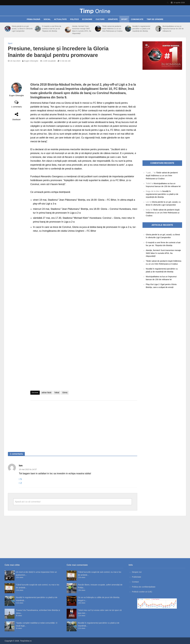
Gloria (65, 393)
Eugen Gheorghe (31, 61)
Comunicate (137, 19)
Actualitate (60, 19)
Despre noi (137, 572)
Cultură (100, 19)
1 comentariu (17, 107)
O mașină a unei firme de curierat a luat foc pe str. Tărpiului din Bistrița (52, 29)
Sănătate (113, 19)
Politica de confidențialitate (144, 587)
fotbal (57, 393)
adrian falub (47, 393)
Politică (74, 19)
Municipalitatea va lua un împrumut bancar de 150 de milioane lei (173, 29)
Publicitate (136, 577)
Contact (135, 582)
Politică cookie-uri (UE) (142, 592)
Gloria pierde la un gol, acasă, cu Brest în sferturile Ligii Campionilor (22, 29)
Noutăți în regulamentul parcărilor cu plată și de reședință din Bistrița (141, 29)
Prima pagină (34, 19)
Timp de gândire (155, 19)
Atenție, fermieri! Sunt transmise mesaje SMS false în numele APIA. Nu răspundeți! (82, 30)
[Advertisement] (84, 424)
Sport (124, 19)
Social (47, 19)
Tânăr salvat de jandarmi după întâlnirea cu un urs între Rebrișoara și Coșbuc (112, 29)
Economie (87, 19)
